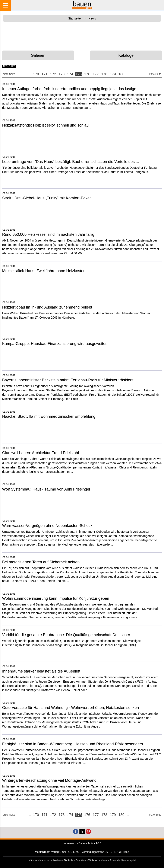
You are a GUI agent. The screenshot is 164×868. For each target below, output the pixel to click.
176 (87, 74)
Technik (68, 861)
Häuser (33, 861)
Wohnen (93, 861)
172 (53, 74)
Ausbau (57, 861)
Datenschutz (86, 843)
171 (44, 74)
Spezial (114, 861)
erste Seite (9, 74)
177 (96, 74)
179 (113, 74)
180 (121, 74)
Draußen (81, 861)
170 (36, 74)
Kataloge (126, 55)
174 (70, 74)
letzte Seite (155, 74)
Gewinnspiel (128, 861)
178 (104, 74)
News (104, 861)
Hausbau (45, 861)
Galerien (38, 55)
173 (61, 74)
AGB (99, 843)
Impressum (69, 843)
